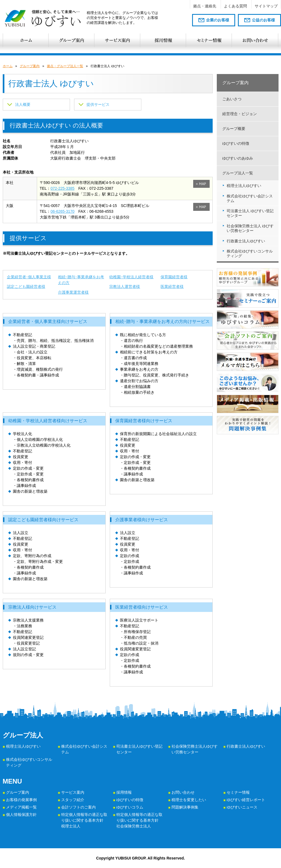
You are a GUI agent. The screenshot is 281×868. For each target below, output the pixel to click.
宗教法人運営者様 (125, 287)
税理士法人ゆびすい (244, 186)
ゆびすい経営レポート (246, 800)
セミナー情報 (238, 792)
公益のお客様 (263, 20)
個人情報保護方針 (21, 815)
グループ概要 (234, 129)
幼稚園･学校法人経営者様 (131, 277)
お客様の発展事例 (21, 800)
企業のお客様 (218, 20)
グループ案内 (30, 66)
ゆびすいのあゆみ (238, 158)
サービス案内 (73, 792)
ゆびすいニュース (242, 807)
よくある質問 (235, 6)
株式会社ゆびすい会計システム (250, 198)
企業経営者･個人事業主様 (29, 277)
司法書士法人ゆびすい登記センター (139, 749)
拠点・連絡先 (205, 6)
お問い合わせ (183, 792)
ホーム (8, 66)
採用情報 (124, 792)
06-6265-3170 (62, 211)
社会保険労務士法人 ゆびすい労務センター (250, 228)
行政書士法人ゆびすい (246, 241)
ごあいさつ (232, 99)
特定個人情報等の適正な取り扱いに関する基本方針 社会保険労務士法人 (139, 820)
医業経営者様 (172, 287)
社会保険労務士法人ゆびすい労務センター (195, 749)
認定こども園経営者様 (26, 287)
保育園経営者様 (174, 277)
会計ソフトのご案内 (78, 807)
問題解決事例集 (185, 807)
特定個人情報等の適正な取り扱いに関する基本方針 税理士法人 (84, 820)
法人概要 (23, 104)
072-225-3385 (62, 188)
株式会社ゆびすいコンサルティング (250, 253)
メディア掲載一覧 (21, 807)
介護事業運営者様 (73, 292)
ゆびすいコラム (130, 807)
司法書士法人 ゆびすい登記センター (250, 213)
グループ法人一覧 (238, 173)
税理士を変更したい (189, 800)
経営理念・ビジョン (240, 114)
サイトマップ (266, 6)
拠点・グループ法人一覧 (65, 66)
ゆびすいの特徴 (236, 143)
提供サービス (98, 104)
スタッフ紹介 (73, 800)
